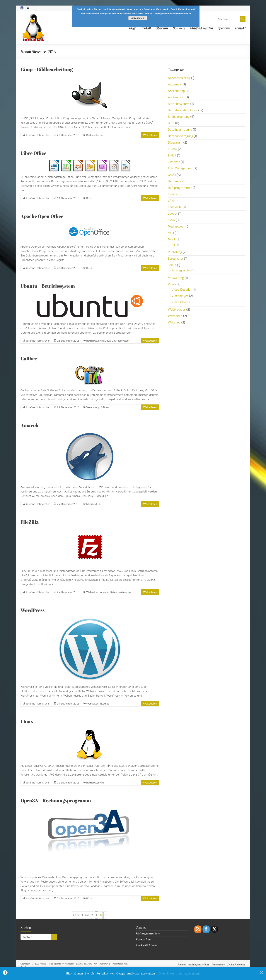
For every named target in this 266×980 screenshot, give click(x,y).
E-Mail (172, 155)
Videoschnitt (180, 302)
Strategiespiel (181, 270)
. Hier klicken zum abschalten (178, 974)
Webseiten (92, 592)
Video (172, 284)
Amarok (30, 425)
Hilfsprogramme (179, 188)
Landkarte (175, 207)
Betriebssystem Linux (98, 341)
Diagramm (175, 143)
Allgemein (175, 84)
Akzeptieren (138, 18)
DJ (173, 245)
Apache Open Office (42, 216)
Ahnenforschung (179, 78)
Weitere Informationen (180, 14)
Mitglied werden (201, 28)
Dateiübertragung (180, 130)
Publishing (175, 252)
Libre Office (33, 153)
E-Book (105, 407)
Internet (104, 592)
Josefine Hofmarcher (38, 135)
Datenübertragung (121, 592)
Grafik (172, 175)
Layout (173, 214)
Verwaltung (93, 407)
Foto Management (180, 168)
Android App (176, 91)
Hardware (175, 181)
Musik (90, 504)
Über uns (162, 28)
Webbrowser (177, 310)
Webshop (174, 322)
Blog (132, 28)
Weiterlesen (150, 135)
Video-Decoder (182, 290)
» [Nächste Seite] (105, 915)
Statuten (141, 928)
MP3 (97, 504)
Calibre (29, 359)
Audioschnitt (176, 97)
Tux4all (145, 28)
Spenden (223, 28)
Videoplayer (180, 296)
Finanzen (174, 162)
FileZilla (30, 522)
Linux (27, 721)
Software (179, 28)
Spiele (172, 265)
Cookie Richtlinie (146, 945)
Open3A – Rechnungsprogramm (56, 800)
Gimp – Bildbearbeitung (47, 69)
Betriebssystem (121, 341)
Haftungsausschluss (148, 933)
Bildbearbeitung (96, 135)
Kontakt (240, 28)
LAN (171, 201)
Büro (89, 198)
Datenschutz (143, 939)
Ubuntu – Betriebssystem (48, 286)
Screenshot (176, 259)
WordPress (33, 610)
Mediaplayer (176, 227)
